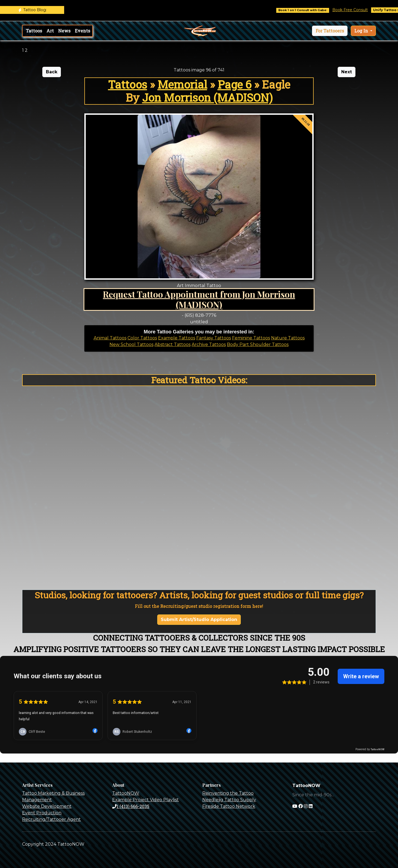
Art (50, 31)
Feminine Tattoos (251, 338)
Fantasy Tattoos (214, 338)
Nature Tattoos (288, 338)
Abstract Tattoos (173, 344)
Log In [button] (362, 31)
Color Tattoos (142, 338)
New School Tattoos (131, 344)
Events (82, 31)
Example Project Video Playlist (145, 800)
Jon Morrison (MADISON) (207, 97)
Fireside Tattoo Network (229, 806)
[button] (330, 31)
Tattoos (34, 31)
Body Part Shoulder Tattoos (258, 344)
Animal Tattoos (110, 338)
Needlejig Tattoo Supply (229, 800)
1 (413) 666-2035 (131, 806)
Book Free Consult (363, 10)
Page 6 (234, 84)
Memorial (182, 84)
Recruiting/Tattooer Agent (51, 819)
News (64, 31)
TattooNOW (126, 793)
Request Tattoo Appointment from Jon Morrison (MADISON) (199, 299)
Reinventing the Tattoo (228, 793)
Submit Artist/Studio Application (199, 620)
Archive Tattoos (209, 344)
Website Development (47, 806)
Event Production (42, 813)
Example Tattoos (177, 338)
